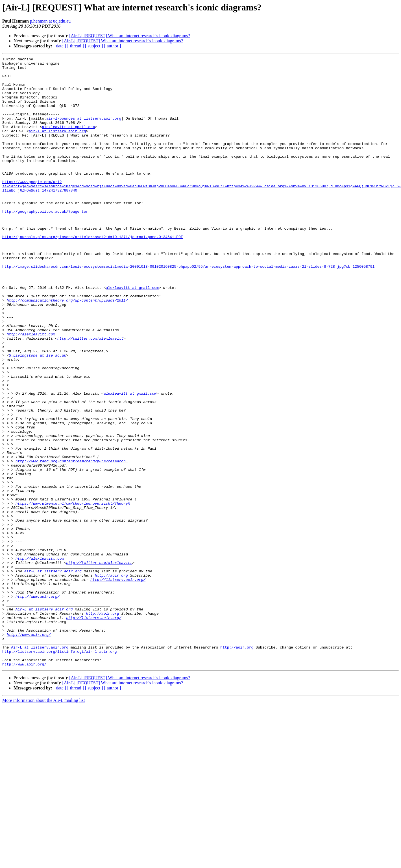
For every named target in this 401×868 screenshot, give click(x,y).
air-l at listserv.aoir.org (57, 146)
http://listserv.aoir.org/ (118, 684)
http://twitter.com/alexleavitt (90, 395)
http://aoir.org (111, 679)
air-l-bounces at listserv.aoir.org (84, 131)
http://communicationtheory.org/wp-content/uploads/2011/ (67, 349)
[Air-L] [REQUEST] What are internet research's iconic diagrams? (129, 36)
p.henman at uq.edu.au (50, 21)
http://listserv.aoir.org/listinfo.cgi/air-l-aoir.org (60, 771)
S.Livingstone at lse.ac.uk (37, 415)
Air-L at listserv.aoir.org (53, 674)
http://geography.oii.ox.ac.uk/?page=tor (45, 243)
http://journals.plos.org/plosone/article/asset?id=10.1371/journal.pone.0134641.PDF (93, 273)
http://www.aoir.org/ (38, 705)
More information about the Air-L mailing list (43, 822)
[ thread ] (76, 46)
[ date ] (60, 46)
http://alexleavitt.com (31, 390)
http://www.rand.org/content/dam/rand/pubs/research (71, 542)
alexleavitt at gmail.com (68, 141)
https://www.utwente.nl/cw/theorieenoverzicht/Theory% (73, 593)
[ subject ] (94, 46)
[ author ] (113, 46)
